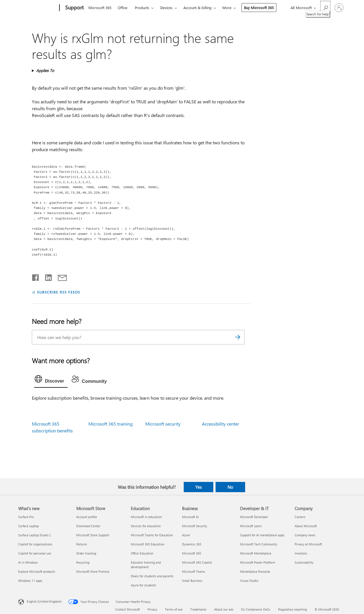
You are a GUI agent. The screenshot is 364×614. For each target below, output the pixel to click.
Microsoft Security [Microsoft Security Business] (195, 526)
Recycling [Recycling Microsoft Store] (83, 562)
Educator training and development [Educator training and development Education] (146, 565)
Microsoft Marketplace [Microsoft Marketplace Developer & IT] (256, 553)
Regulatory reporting (292, 609)
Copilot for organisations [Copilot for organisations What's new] (35, 544)
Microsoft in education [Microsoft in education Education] (146, 517)
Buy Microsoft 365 (259, 8)
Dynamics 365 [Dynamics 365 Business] (192, 544)
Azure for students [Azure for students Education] (143, 585)
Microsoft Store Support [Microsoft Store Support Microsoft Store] (93, 535)
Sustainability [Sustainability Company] (304, 562)
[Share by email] (60, 276)
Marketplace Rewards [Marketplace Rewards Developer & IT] (255, 571)
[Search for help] (325, 7)
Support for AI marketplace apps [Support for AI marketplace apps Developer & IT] (262, 535)
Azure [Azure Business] (186, 535)
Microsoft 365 (100, 8)
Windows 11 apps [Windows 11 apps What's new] (30, 581)
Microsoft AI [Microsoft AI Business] (190, 517)
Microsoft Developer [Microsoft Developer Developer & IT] (254, 517)
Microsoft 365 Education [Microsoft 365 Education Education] (148, 544)
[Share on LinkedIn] (46, 276)
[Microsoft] (38, 8)
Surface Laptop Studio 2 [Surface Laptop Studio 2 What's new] (35, 535)
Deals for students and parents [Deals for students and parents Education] (152, 576)
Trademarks (198, 609)
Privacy (152, 609)
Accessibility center (221, 424)
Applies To (45, 70)
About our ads (224, 609)
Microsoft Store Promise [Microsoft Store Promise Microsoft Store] (93, 571)
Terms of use (174, 609)
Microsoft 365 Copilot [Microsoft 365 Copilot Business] (197, 562)
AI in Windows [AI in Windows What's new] (28, 562)
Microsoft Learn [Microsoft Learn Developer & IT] (251, 526)
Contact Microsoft (128, 609)
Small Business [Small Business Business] (192, 581)
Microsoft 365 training (110, 424)
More (227, 8)
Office (123, 8)
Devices (166, 8)
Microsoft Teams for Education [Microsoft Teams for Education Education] (152, 535)
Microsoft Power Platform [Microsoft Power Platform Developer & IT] (258, 562)
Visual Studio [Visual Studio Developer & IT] (249, 581)
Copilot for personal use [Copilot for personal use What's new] (35, 553)
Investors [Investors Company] (301, 553)
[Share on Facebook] (36, 276)
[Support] (74, 8)
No (230, 487)
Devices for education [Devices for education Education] (146, 526)
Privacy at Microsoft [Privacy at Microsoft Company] (308, 544)
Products (142, 8)
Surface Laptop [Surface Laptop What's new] (28, 526)
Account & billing (197, 8)
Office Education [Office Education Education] (142, 553)
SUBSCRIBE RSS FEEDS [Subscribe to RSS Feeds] (59, 292)
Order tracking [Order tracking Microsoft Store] (86, 553)
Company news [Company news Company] (305, 535)
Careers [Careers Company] (300, 517)
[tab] (51, 380)
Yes (198, 487)
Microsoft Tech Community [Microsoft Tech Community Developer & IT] (258, 544)
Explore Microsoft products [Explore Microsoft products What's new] (37, 571)
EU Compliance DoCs (256, 609)
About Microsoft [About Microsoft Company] (306, 526)
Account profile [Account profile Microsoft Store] (87, 517)
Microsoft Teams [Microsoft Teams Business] (194, 571)
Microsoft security (163, 424)
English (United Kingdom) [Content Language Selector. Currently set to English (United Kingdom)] (44, 601)
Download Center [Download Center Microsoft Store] (88, 526)
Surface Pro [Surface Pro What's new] (26, 517)
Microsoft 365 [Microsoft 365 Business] (192, 553)
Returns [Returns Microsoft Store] (82, 544)
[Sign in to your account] (339, 8)
